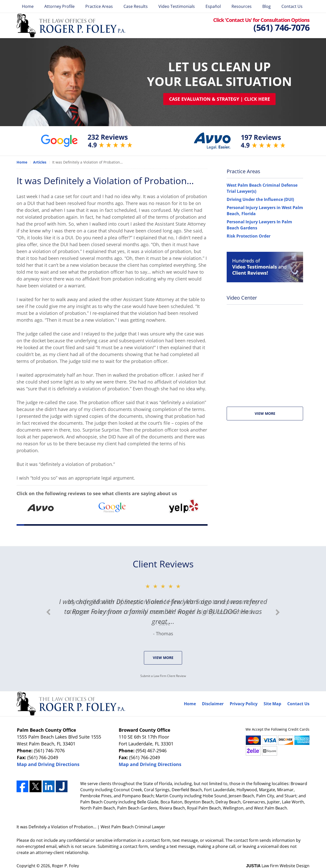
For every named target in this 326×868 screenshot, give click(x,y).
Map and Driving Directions (48, 764)
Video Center (242, 298)
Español (213, 6)
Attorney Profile (59, 6)
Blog (267, 6)
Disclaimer (213, 704)
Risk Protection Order (249, 236)
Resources (242, 6)
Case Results (136, 6)
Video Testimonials (177, 6)
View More (265, 413)
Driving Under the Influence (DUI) (260, 199)
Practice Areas (99, 6)
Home (28, 6)
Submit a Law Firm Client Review (163, 676)
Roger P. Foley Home (71, 25)
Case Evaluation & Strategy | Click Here (220, 99)
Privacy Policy (244, 704)
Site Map (272, 704)
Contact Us (292, 6)
